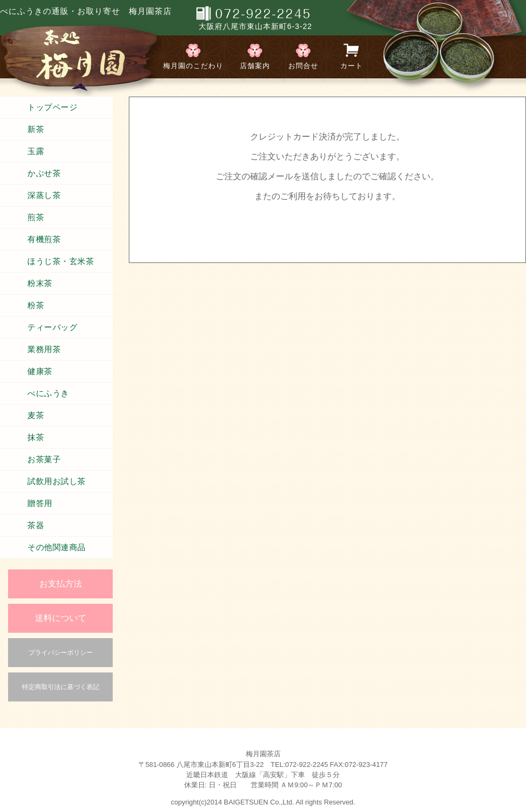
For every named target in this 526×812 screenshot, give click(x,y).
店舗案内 (255, 66)
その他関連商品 (57, 547)
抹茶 (36, 437)
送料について (61, 618)
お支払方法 (61, 584)
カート (352, 66)
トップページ (52, 107)
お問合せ (303, 66)
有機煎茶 (44, 239)
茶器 (36, 525)
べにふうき (48, 393)
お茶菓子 (44, 459)
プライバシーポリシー (61, 653)
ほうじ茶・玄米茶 (61, 261)
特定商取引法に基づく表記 (61, 687)
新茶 (36, 129)
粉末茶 (40, 283)
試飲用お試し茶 (57, 481)
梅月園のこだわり (193, 66)
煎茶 (36, 217)
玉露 (36, 151)
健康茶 (40, 371)
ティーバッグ (52, 327)
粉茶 (36, 305)
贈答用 (40, 503)
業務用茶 (44, 349)
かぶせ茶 (44, 173)
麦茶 (36, 415)
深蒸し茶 (44, 195)
